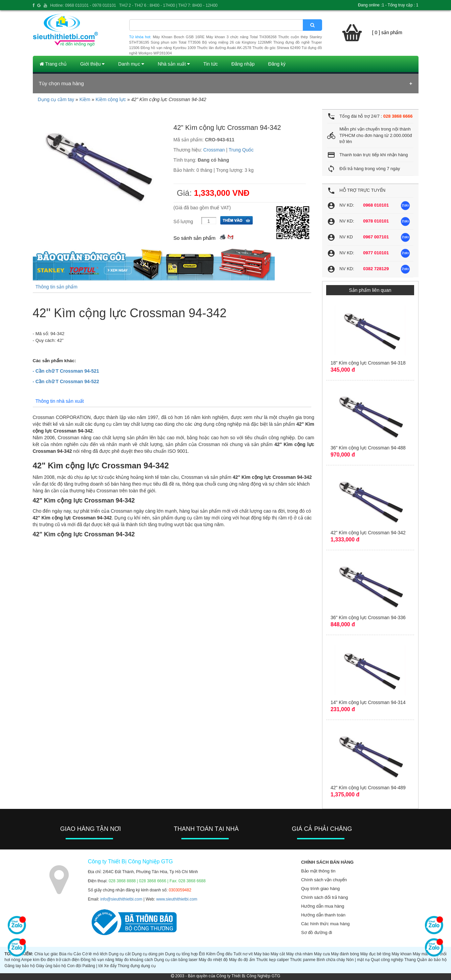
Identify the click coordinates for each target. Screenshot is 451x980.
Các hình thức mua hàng (325, 924)
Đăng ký (277, 64)
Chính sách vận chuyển (324, 880)
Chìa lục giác (46, 954)
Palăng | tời (92, 966)
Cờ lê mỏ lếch (95, 954)
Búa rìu (66, 954)
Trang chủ (53, 64)
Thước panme (303, 960)
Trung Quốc (241, 150)
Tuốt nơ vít (243, 954)
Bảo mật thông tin (318, 871)
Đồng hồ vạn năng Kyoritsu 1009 (168, 48)
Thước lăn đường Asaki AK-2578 (224, 48)
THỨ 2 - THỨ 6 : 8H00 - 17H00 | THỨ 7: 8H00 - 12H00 (168, 5)
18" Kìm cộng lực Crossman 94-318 (368, 363)
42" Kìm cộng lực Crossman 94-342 (368, 533)
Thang (410, 960)
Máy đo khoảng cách (134, 960)
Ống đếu (224, 954)
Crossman (214, 150)
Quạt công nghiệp (387, 960)
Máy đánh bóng (345, 954)
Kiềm (85, 99)
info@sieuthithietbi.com (121, 899)
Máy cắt (278, 954)
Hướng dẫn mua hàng (323, 906)
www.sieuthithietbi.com (177, 899)
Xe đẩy (110, 966)
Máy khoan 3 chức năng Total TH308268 (241, 37)
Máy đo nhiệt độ (213, 960)
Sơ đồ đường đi (317, 932)
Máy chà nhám (300, 954)
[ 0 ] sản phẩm (387, 32)
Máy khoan (401, 954)
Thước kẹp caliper (273, 960)
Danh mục (131, 64)
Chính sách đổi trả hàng (325, 897)
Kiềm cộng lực (111, 99)
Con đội (74, 966)
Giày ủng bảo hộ (51, 966)
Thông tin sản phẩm (57, 287)
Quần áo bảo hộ (432, 960)
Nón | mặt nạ (358, 960)
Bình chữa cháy (331, 960)
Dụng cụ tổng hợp (181, 954)
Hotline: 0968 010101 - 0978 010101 (83, 5)
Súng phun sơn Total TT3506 (176, 42)
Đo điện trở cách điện (60, 960)
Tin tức (211, 64)
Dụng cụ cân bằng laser (176, 960)
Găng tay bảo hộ (19, 966)
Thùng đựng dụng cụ (137, 966)
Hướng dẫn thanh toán (323, 915)
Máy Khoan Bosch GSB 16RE (179, 37)
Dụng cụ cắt (120, 954)
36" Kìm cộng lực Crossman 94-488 (368, 448)
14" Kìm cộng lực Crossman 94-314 (368, 702)
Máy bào (262, 954)
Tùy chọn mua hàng (61, 83)
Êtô (202, 954)
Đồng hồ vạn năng (97, 960)
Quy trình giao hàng (320, 889)
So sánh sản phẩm (195, 238)
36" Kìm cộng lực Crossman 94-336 (368, 617)
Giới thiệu (92, 64)
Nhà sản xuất (174, 64)
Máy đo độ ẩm (242, 960)
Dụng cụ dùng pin (148, 954)
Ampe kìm (30, 960)
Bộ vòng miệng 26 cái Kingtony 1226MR (237, 42)
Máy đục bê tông (375, 954)
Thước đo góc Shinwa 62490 (276, 48)
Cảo (77, 954)
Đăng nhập (243, 64)
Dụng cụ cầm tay (56, 99)
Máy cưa (322, 954)
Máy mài (420, 954)
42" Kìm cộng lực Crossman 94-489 (368, 788)
